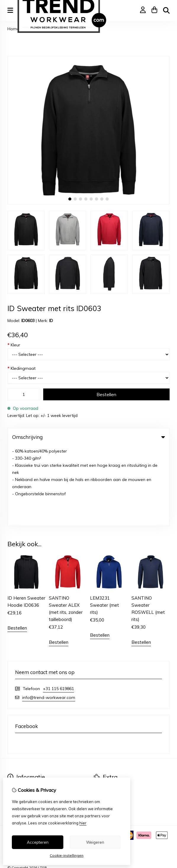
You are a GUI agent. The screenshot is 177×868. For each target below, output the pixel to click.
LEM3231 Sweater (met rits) (104, 525)
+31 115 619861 (58, 609)
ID (51, 321)
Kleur (14, 345)
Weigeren (95, 842)
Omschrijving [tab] (89, 437)
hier (83, 823)
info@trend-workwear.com (49, 618)
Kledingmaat (21, 368)
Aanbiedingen (107, 710)
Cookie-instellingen (67, 855)
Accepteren (38, 842)
